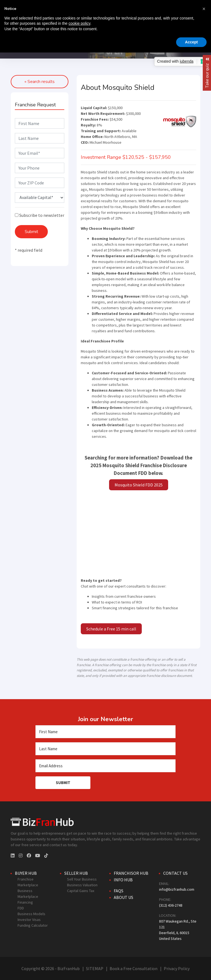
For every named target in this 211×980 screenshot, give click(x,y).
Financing (25, 902)
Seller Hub (76, 873)
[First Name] (105, 732)
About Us (123, 897)
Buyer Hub (26, 873)
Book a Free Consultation (134, 968)
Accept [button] (191, 42)
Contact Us (175, 873)
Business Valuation (82, 885)
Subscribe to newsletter (40, 215)
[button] (204, 9)
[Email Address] (105, 766)
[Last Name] (105, 749)
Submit (31, 232)
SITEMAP (95, 968)
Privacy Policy (177, 968)
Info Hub (123, 880)
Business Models (31, 914)
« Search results (40, 82)
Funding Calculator (33, 925)
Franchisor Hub (131, 873)
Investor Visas (29, 920)
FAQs (119, 891)
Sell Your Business (82, 879)
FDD (21, 908)
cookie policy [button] (79, 23)
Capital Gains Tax (81, 891)
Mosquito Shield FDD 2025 (139, 485)
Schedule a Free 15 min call (111, 629)
